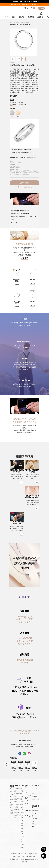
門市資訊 (41, 8)
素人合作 (22, 856)
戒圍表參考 (27, 149)
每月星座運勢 (22, 796)
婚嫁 (22, 834)
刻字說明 (12, 149)
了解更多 (24, 258)
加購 (35, 158)
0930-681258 (35, 794)
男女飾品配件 (12, 812)
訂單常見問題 (18, 795)
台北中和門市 (27, 786)
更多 (21, 482)
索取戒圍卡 (20, 149)
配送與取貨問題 (18, 800)
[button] (24, 445)
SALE (7, 17)
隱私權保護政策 (31, 856)
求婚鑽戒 (22, 17)
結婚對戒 (31, 17)
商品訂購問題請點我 (25, 187)
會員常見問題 (18, 790)
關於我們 (14, 854)
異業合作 (15, 856)
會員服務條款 (14, 859)
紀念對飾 (40, 17)
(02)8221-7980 (27, 791)
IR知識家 (22, 790)
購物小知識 (18, 810)
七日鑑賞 (27, 854)
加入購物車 (24, 183)
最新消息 (22, 803)
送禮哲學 (22, 825)
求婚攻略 (22, 846)
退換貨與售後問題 (18, 806)
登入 (25, 8)
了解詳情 (24, 568)
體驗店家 (22, 819)
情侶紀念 (22, 830)
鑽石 (14, 17)
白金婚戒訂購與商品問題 (18, 815)
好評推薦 (22, 814)
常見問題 (21, 854)
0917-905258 (28, 795)
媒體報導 (22, 808)
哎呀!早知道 (22, 839)
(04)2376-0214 (34, 790)
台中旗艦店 (35, 785)
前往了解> (14, 223)
